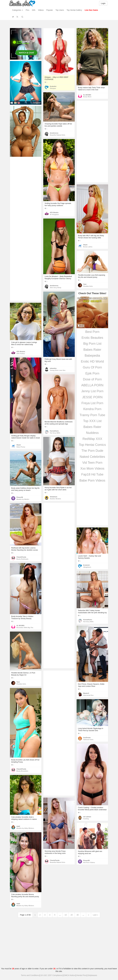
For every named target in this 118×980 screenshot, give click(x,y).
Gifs (34, 10)
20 (72, 915)
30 (78, 915)
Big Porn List (92, 344)
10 (66, 915)
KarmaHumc (54, 431)
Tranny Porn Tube (92, 415)
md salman (87, 817)
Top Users (60, 10)
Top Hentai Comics (92, 445)
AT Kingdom (54, 215)
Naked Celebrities (92, 457)
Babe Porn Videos (92, 480)
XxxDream (87, 738)
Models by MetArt (23, 499)
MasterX (86, 693)
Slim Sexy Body (56, 288)
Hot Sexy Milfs (55, 433)
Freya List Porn (92, 403)
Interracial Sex (88, 695)
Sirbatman (54, 497)
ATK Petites (21, 354)
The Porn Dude (92, 451)
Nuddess (92, 433)
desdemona (54, 133)
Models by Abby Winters (25, 828)
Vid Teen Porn (92, 463)
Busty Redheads (22, 559)
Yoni (85, 284)
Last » (95, 915)
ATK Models (54, 212)
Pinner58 (20, 497)
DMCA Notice (69, 975)
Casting (86, 819)
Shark (85, 245)
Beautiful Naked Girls (58, 135)
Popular (50, 10)
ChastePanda (21, 557)
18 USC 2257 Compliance (51, 975)
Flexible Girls (88, 286)
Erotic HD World (92, 361)
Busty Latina (88, 247)
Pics (27, 10)
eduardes (53, 368)
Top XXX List (92, 421)
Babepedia (92, 355)
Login (103, 3)
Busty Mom (87, 97)
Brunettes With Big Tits (25, 628)
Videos (41, 10)
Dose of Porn (92, 379)
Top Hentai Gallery (74, 10)
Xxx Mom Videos (92, 468)
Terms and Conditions (30, 975)
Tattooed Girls (88, 740)
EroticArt (53, 86)
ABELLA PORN (92, 385)
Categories (18, 10)
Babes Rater (92, 350)
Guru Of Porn (92, 367)
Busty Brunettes (22, 771)
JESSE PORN (92, 397)
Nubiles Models (55, 499)
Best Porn (92, 332)
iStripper (53, 88)
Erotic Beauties (92, 338)
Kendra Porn (92, 409)
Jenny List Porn (92, 391)
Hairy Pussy (21, 447)
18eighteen (87, 567)
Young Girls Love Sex (58, 370)
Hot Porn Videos (89, 862)
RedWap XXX (92, 439)
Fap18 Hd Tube (92, 474)
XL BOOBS (87, 95)
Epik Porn (92, 373)
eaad (18, 826)
